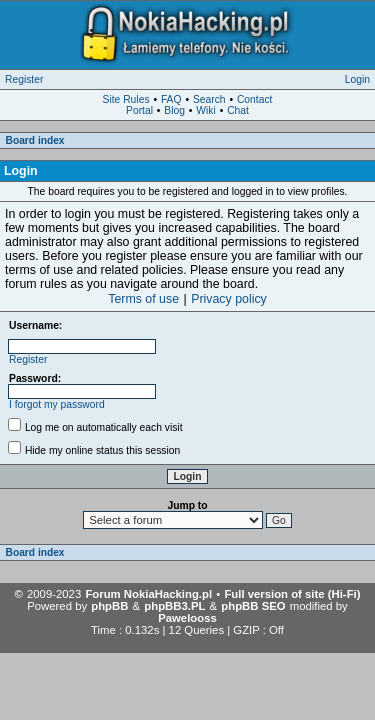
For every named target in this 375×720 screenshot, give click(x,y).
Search (209, 99)
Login (357, 79)
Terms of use (143, 299)
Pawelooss (187, 618)
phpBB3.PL (174, 606)
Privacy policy (229, 299)
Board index (35, 140)
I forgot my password (57, 404)
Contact (255, 99)
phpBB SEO (253, 606)
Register (24, 79)
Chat (238, 110)
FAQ (171, 99)
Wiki (205, 110)
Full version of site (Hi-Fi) (292, 594)
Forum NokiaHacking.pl (148, 594)
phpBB (109, 606)
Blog (174, 110)
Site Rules (126, 99)
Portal (139, 110)
